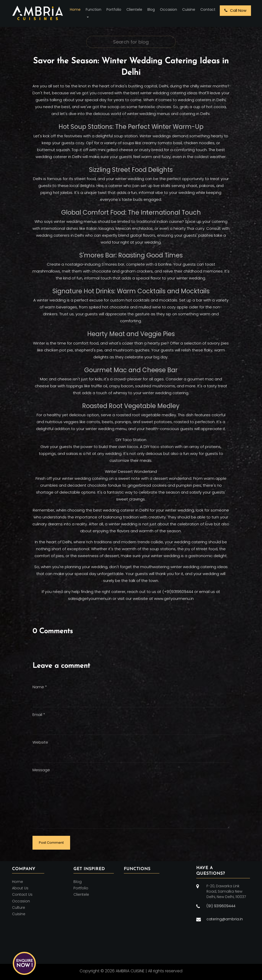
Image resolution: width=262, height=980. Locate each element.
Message (41, 770)
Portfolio (114, 9)
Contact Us (22, 895)
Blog (151, 9)
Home (75, 9)
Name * (40, 687)
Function (94, 9)
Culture (19, 908)
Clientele (134, 9)
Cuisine (189, 9)
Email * (39, 715)
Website (40, 742)
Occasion (168, 9)
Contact (208, 9)
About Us (20, 888)
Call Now (235, 10)
